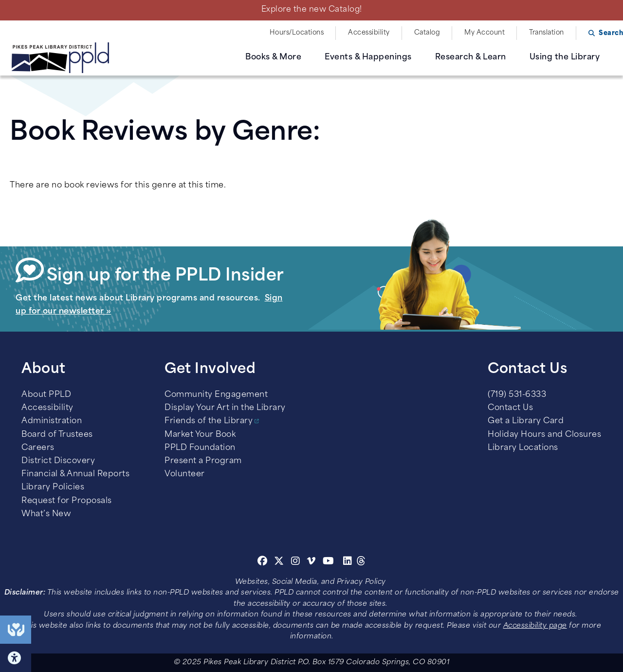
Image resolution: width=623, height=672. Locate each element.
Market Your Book (200, 435)
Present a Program (203, 461)
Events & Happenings (368, 57)
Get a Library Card (526, 421)
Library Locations (523, 448)
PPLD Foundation (200, 448)
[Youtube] (329, 562)
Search (611, 33)
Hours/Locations (297, 33)
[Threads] (361, 562)
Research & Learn (471, 57)
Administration (52, 421)
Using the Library (565, 57)
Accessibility (369, 33)
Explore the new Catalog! (312, 10)
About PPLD (46, 395)
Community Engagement (216, 395)
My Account (485, 33)
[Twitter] (279, 562)
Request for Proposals (67, 501)
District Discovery (58, 461)
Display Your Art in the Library (225, 408)
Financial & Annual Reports (75, 474)
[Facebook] (263, 562)
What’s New (46, 514)
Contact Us (510, 408)
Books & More (273, 57)
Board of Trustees (57, 435)
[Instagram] (297, 562)
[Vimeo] (311, 562)
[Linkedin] (348, 562)
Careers (38, 448)
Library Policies (53, 487)
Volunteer (185, 474)
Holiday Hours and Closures (544, 435)
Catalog (427, 33)
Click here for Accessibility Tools (16, 658)
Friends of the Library (209, 421)
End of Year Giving (16, 630)
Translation (547, 33)
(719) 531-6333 (517, 395)
